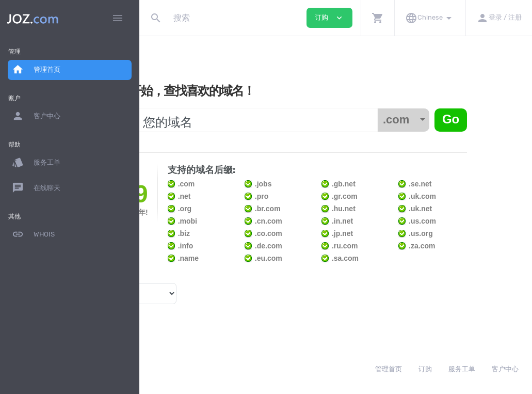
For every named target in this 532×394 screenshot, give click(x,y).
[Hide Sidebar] (118, 18)
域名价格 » (170, 310)
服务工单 (36, 163)
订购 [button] (329, 18)
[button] (377, 18)
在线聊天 (36, 188)
